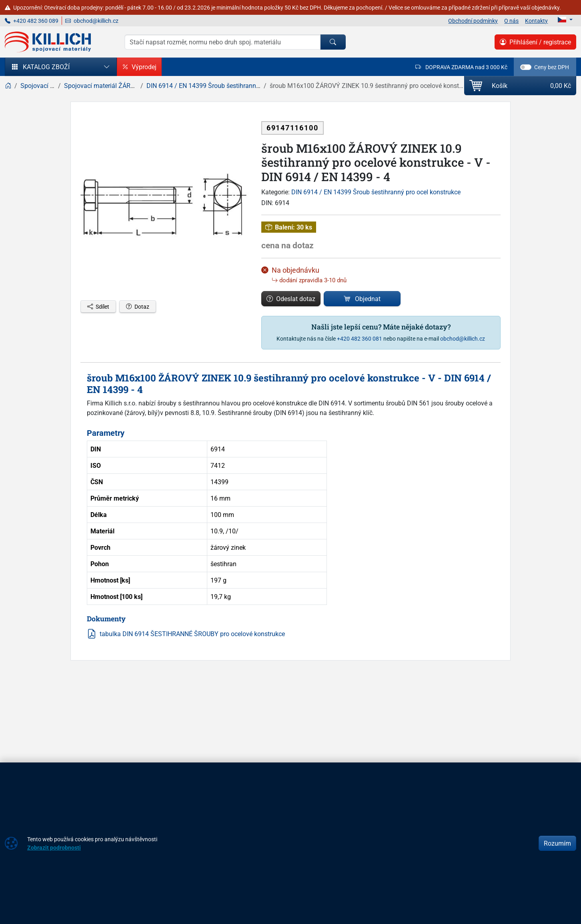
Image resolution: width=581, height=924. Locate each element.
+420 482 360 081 (360, 338)
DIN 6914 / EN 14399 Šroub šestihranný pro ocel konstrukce (376, 192)
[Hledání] (222, 42)
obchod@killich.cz (92, 21)
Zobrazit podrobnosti (54, 847)
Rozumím (557, 843)
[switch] (526, 67)
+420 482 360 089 (32, 21)
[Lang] (565, 20)
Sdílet (98, 306)
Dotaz (138, 306)
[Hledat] (333, 42)
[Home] (8, 86)
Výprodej (139, 67)
